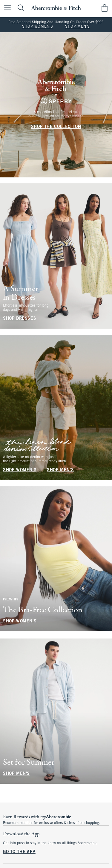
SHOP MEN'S (78, 27)
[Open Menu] (6, 8)
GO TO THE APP (19, 852)
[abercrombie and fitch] (56, 8)
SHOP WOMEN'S (38, 27)
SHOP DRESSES (20, 319)
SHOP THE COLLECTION (56, 127)
